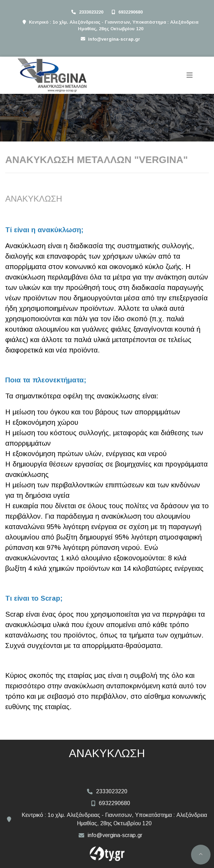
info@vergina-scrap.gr (114, 39)
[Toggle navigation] (190, 75)
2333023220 (91, 12)
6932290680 (130, 12)
